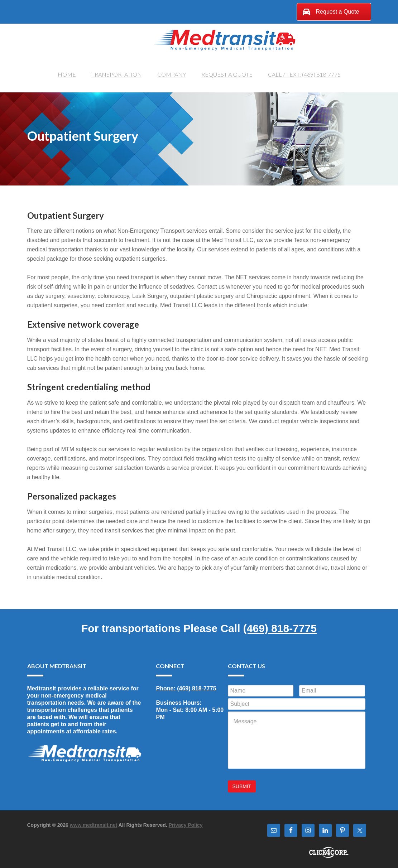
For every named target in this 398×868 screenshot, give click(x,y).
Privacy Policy (186, 823)
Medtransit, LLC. (224, 39)
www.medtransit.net (94, 823)
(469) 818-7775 (280, 629)
